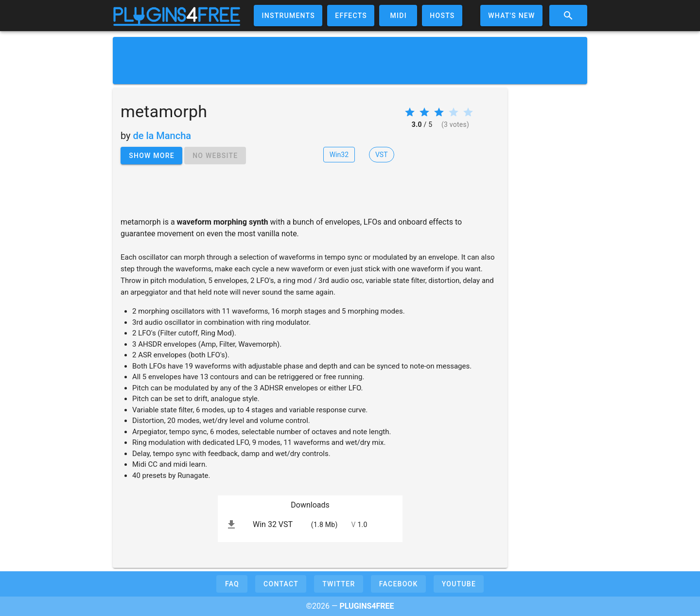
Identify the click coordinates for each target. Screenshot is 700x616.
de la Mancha (162, 136)
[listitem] (310, 525)
